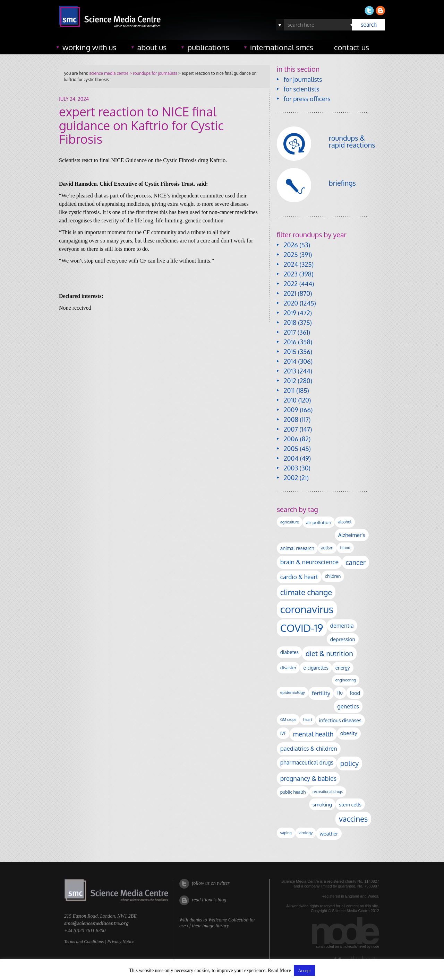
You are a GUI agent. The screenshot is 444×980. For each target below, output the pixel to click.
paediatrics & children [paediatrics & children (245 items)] (309, 748)
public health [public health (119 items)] (293, 792)
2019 (290, 313)
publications (208, 47)
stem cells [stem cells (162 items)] (350, 804)
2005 (291, 449)
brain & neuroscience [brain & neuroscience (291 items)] (309, 562)
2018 (290, 323)
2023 (291, 274)
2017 (290, 332)
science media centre (109, 73)
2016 (290, 342)
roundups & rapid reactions (352, 141)
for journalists (303, 79)
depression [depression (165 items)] (343, 639)
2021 (290, 293)
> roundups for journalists (153, 73)
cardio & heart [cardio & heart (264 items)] (299, 577)
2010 (290, 400)
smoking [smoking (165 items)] (322, 804)
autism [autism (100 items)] (327, 548)
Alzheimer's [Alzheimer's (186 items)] (352, 535)
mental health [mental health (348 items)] (313, 734)
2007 (291, 429)
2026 (291, 245)
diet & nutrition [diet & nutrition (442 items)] (329, 653)
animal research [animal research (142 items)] (297, 548)
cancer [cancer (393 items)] (356, 562)
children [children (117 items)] (333, 576)
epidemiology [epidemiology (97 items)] (293, 692)
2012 (290, 381)
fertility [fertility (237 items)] (321, 693)
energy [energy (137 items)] (343, 668)
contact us (352, 47)
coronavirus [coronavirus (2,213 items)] (307, 609)
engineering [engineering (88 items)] (346, 680)
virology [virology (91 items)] (306, 833)
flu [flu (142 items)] (340, 693)
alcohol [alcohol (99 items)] (345, 522)
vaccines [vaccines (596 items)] (353, 819)
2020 (291, 303)
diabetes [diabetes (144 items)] (289, 652)
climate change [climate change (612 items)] (306, 592)
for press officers (307, 99)
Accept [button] (304, 970)
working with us (89, 47)
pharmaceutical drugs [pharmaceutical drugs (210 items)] (307, 762)
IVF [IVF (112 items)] (283, 733)
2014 (290, 361)
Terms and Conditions (84, 941)
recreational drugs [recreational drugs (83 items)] (328, 792)
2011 (289, 390)
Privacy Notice (121, 941)
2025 (291, 255)
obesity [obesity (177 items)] (349, 733)
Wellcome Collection (228, 920)
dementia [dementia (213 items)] (342, 626)
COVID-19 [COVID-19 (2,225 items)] (302, 628)
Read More (279, 970)
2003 (291, 468)
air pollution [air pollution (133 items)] (319, 522)
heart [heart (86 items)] (308, 719)
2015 (290, 352)
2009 (291, 410)
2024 (291, 264)
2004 (291, 458)
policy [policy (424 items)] (349, 763)
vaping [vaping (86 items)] (286, 833)
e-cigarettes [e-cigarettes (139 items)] (316, 668)
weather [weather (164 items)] (329, 833)
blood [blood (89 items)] (345, 548)
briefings (342, 183)
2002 (291, 478)
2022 (291, 284)
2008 (291, 420)
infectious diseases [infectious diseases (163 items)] (340, 720)
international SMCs (282, 47)
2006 (291, 439)
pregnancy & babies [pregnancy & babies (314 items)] (308, 778)
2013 (290, 371)
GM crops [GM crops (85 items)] (288, 719)
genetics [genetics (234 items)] (348, 706)
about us (152, 47)
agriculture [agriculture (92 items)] (290, 522)
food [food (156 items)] (355, 693)
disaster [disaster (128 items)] (288, 668)
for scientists (302, 89)
